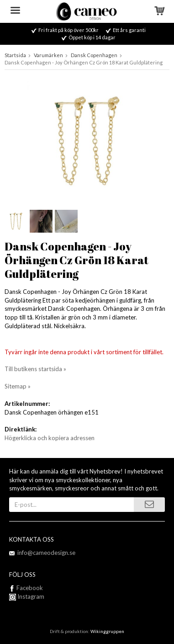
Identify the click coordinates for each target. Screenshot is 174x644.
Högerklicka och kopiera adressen (50, 438)
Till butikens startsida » (35, 369)
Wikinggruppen (107, 631)
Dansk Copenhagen (94, 55)
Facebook (30, 588)
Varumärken (48, 55)
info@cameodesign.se (46, 553)
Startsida (15, 55)
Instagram (27, 596)
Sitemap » (18, 386)
